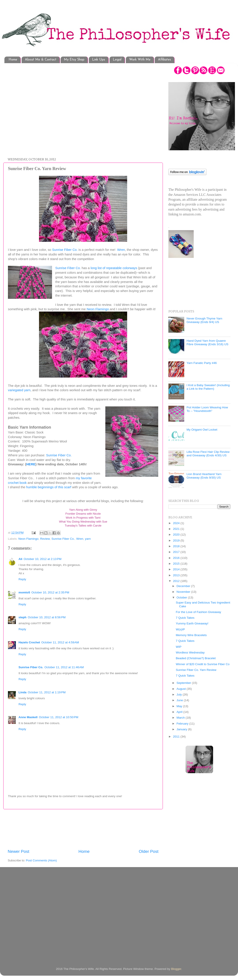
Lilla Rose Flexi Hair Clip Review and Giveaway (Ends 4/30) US (208, 454)
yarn (88, 539)
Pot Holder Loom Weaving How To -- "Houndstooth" (207, 409)
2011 (177, 737)
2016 (177, 558)
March (181, 718)
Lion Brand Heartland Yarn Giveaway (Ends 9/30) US (204, 476)
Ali (20, 559)
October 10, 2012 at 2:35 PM (50, 592)
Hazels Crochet (29, 642)
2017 (177, 552)
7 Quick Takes (185, 618)
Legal (117, 60)
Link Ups (99, 60)
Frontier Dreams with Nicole (83, 514)
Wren (121, 250)
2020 (177, 535)
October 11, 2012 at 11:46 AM (64, 667)
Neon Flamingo (98, 309)
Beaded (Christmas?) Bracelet (196, 658)
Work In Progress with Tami (83, 518)
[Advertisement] (42, 108)
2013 (177, 575)
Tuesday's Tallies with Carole (83, 526)
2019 (177, 540)
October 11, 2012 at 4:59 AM (60, 642)
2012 (177, 581)
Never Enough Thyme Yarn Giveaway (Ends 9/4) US (204, 320)
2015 (177, 564)
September (184, 683)
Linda (22, 692)
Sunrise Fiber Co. (65, 250)
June (180, 700)
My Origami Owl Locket (202, 430)
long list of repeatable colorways (114, 268)
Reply (22, 579)
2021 (177, 529)
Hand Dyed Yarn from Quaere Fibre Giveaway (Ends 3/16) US (207, 342)
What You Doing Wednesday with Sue (83, 522)
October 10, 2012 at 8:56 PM (47, 617)
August (182, 689)
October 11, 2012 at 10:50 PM (59, 717)
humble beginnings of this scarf (49, 487)
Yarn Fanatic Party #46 (202, 363)
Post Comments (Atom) (41, 860)
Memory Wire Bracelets (191, 635)
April (180, 712)
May (180, 706)
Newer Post (19, 851)
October (182, 597)
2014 (177, 569)
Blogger (176, 969)
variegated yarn (19, 390)
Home (13, 60)
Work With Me (140, 60)
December (184, 586)
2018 (177, 546)
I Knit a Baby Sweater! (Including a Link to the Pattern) (208, 387)
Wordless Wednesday (190, 652)
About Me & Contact (41, 60)
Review (45, 539)
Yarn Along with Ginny (83, 510)
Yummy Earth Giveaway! (192, 623)
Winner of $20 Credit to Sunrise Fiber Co (203, 664)
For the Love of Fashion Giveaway (199, 612)
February (183, 724)
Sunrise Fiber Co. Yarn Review (196, 670)
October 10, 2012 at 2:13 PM (42, 559)
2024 (177, 523)
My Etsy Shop (74, 60)
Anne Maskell (28, 717)
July (180, 695)
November (184, 592)
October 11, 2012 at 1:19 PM (47, 692)
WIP (179, 647)
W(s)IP (180, 629)
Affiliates (165, 60)
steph (22, 617)
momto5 (24, 592)
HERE (31, 464)
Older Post (149, 851)
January (182, 729)
